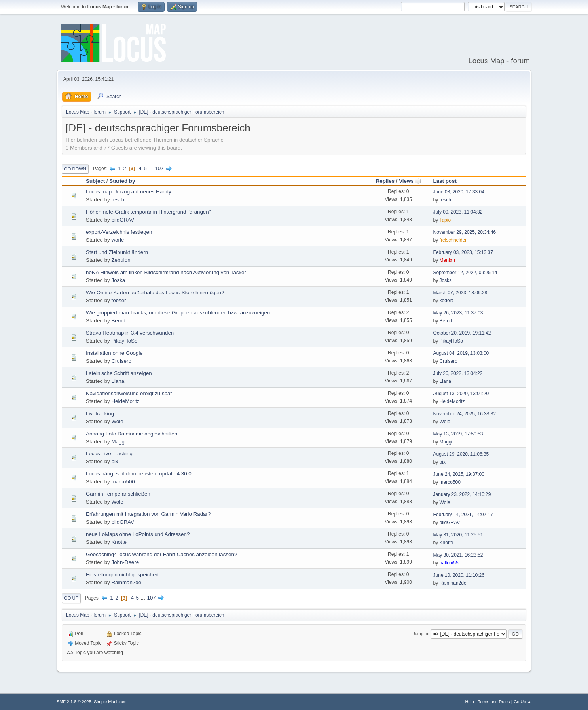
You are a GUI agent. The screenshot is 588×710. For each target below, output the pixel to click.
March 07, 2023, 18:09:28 (460, 293)
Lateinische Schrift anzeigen (119, 373)
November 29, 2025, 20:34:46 (465, 232)
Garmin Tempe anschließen (118, 494)
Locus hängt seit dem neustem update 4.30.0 (139, 474)
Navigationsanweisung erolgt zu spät (129, 393)
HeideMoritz (125, 401)
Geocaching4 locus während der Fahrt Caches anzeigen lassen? (161, 554)
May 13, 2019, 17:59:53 (458, 434)
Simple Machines (110, 702)
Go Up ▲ (523, 702)
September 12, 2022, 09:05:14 (465, 273)
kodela (447, 301)
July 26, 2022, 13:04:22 (458, 373)
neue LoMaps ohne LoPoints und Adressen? (138, 534)
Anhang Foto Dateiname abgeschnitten (132, 434)
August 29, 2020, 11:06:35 (461, 454)
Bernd (118, 321)
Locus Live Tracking (109, 453)
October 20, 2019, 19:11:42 (462, 333)
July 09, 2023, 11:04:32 (458, 212)
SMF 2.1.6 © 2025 (74, 702)
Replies (385, 181)
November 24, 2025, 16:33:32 (465, 414)
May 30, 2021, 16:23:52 (458, 555)
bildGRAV (123, 220)
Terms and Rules (494, 702)
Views (410, 181)
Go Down (75, 169)
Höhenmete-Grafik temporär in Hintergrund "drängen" (148, 212)
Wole (117, 421)
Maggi (118, 442)
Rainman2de (126, 582)
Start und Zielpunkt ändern (117, 252)
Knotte (119, 542)
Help (470, 702)
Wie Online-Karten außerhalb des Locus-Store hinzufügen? (155, 293)
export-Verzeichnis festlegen (119, 232)
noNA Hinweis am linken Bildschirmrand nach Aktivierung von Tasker (166, 272)
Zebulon (121, 260)
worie (118, 240)
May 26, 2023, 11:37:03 (458, 313)
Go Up (71, 598)
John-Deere (125, 562)
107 (159, 168)
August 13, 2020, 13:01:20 (461, 394)
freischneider (453, 240)
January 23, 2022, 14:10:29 (462, 494)
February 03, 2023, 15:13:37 (463, 252)
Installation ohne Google (114, 353)
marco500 (123, 482)
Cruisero (121, 361)
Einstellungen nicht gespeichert (122, 575)
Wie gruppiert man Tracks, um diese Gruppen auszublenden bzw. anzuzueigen (178, 313)
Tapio (445, 220)
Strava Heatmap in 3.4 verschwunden (130, 333)
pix (115, 461)
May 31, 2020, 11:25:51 (458, 535)
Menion (447, 260)
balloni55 (449, 563)
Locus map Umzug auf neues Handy (129, 192)
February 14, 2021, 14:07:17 (463, 515)
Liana (118, 381)
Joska (118, 280)
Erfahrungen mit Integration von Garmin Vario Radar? (148, 514)
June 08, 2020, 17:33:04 (459, 192)
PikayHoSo (124, 341)
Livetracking (100, 414)
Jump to (420, 634)
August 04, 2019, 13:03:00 (461, 353)
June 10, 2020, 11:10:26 (459, 575)
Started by (122, 181)
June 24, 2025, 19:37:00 (459, 474)
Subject (95, 181)
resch (118, 200)
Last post (445, 181)
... (152, 168)
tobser (119, 300)
